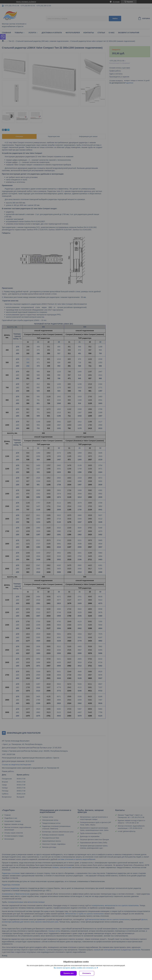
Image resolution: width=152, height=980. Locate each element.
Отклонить (87, 973)
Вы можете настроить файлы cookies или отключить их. (75, 968)
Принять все (68, 973)
